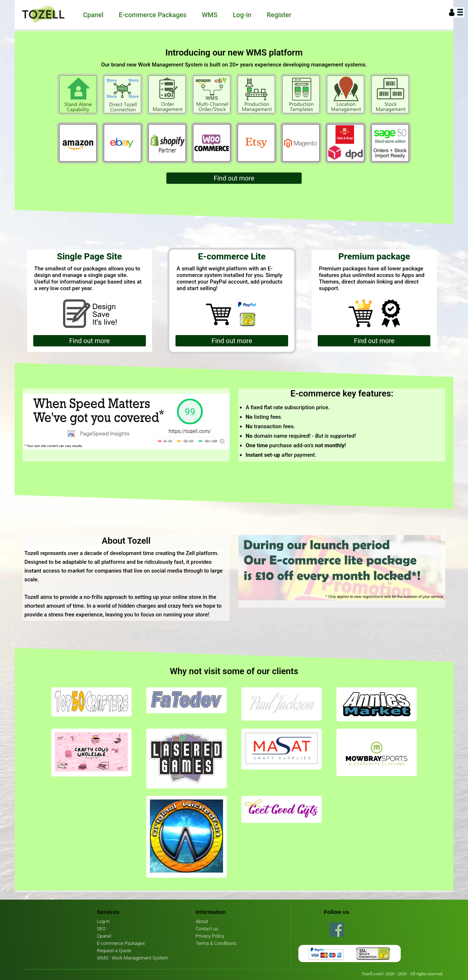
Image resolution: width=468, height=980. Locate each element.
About (202, 921)
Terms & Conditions (216, 943)
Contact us (207, 929)
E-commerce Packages (153, 15)
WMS (210, 15)
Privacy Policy (210, 936)
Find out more (234, 178)
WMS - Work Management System (133, 958)
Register (279, 15)
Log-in (242, 15)
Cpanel (93, 15)
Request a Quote (114, 951)
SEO (101, 929)
